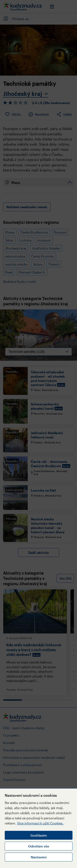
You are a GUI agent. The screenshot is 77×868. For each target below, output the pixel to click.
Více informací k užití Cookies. (40, 823)
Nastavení (39, 857)
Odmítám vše (39, 846)
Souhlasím (39, 835)
